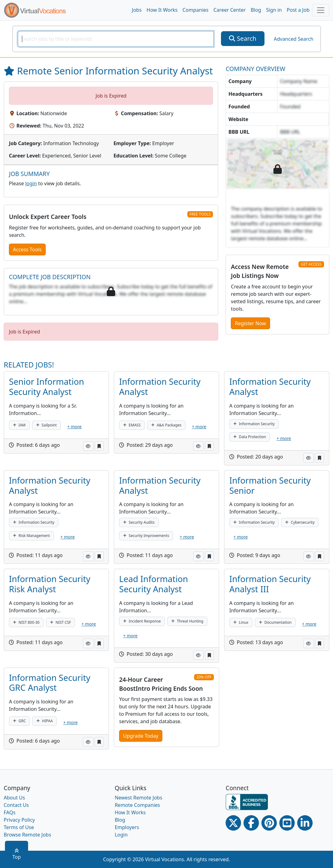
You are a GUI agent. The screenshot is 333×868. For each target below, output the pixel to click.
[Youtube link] (287, 823)
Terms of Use (19, 827)
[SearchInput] (116, 39)
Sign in (274, 10)
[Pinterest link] (269, 823)
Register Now (250, 323)
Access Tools (27, 249)
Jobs (137, 10)
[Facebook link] (251, 823)
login (31, 183)
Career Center (230, 10)
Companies (195, 10)
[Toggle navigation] (321, 10)
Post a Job (298, 10)
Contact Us (16, 805)
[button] (88, 446)
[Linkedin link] (305, 823)
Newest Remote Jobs (139, 798)
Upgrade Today (141, 736)
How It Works (162, 10)
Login (121, 835)
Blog (256, 10)
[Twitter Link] (233, 823)
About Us (14, 798)
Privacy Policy (19, 820)
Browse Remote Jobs (27, 835)
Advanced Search (293, 39)
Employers (127, 827)
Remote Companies (137, 805)
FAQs (10, 812)
